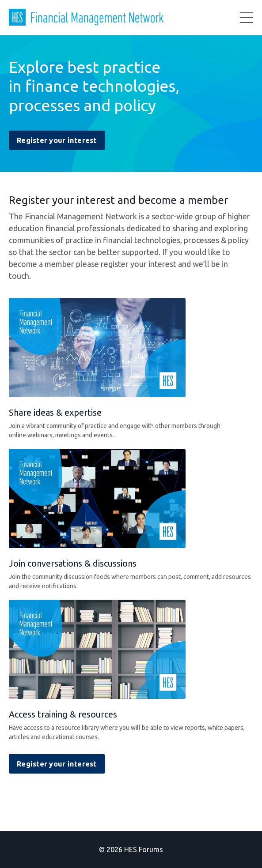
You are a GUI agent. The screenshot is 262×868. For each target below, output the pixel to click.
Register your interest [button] (57, 140)
